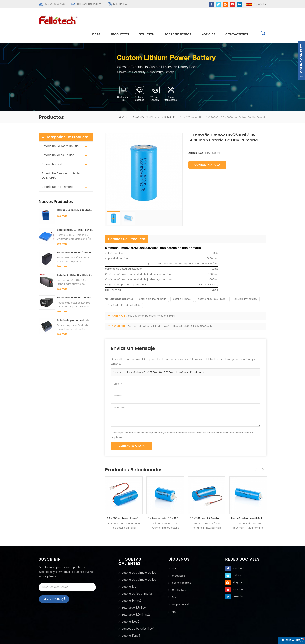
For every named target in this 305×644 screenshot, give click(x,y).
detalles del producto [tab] (127, 225)
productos (178, 562)
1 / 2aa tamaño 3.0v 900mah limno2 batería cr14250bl (165, 504)
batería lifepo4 (52, 150)
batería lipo (129, 573)
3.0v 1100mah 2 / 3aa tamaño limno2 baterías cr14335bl (207, 504)
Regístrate (52, 586)
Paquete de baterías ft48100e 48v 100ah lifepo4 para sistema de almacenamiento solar (75, 239)
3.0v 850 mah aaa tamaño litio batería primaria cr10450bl (124, 504)
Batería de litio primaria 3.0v (124, 291)
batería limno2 (173, 103)
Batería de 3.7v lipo (134, 594)
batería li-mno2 (182, 285)
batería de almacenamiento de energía (61, 161)
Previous (255, 454)
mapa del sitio (181, 590)
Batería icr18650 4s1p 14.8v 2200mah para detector (75, 216)
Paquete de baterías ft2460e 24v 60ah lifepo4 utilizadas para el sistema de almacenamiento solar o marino (75, 284)
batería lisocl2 (131, 608)
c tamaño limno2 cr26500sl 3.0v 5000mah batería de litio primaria (164, 358)
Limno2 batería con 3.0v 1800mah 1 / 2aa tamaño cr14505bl (248, 504)
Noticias (208, 20)
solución (147, 20)
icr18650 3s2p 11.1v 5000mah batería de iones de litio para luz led (75, 196)
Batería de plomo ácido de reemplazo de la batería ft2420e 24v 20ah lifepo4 (75, 306)
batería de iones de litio (58, 141)
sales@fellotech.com (89, 4)
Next (262, 454)
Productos (120, 20)
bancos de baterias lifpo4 (138, 615)
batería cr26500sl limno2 (212, 285)
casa (96, 20)
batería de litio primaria (146, 103)
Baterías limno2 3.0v (245, 285)
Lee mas (62, 202)
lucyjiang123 (120, 4)
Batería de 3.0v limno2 (136, 601)
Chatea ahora (285, 641)
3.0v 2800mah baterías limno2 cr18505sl (151, 302)
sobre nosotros (178, 20)
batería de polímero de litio (60, 132)
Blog (174, 583)
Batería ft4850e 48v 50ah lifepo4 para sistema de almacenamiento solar (75, 261)
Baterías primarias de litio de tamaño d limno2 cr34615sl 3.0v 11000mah (170, 312)
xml (174, 597)
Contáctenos (237, 20)
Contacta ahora (207, 151)
